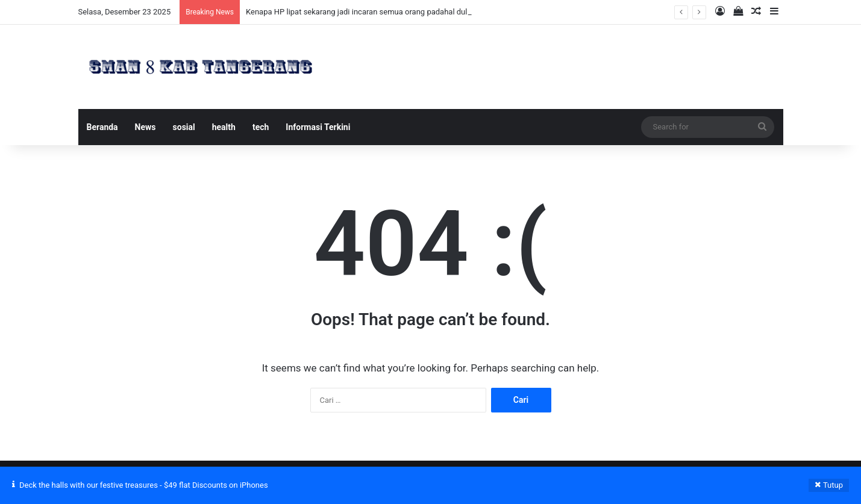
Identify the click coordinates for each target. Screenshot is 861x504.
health (224, 127)
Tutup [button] (833, 485)
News (146, 127)
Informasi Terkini (318, 127)
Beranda (102, 127)
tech (261, 127)
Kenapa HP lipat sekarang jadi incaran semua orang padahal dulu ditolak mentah (386, 12)
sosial (184, 127)
